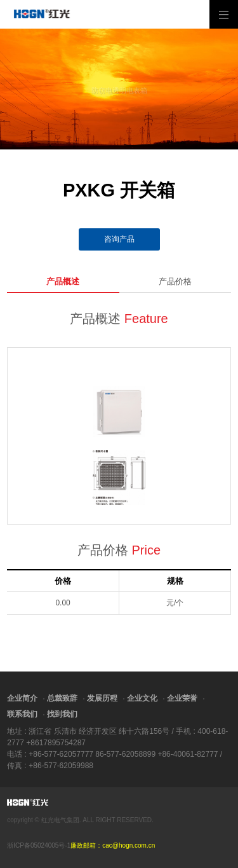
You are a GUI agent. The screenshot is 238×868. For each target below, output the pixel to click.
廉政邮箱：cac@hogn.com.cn (113, 845)
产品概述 (63, 281)
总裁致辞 (62, 698)
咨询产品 (119, 239)
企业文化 (142, 698)
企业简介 (22, 698)
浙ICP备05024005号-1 (39, 845)
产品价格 (175, 281)
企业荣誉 (182, 698)
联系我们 (22, 714)
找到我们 (62, 714)
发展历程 (102, 698)
